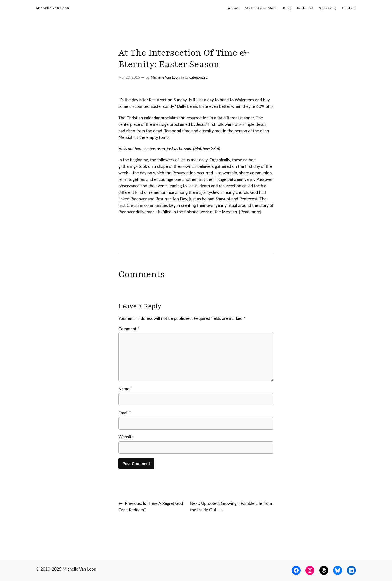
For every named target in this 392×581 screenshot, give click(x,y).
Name (125, 389)
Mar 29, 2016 (129, 77)
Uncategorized (196, 77)
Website (126, 437)
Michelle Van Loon (53, 8)
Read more (250, 212)
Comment (129, 329)
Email (125, 413)
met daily (199, 160)
